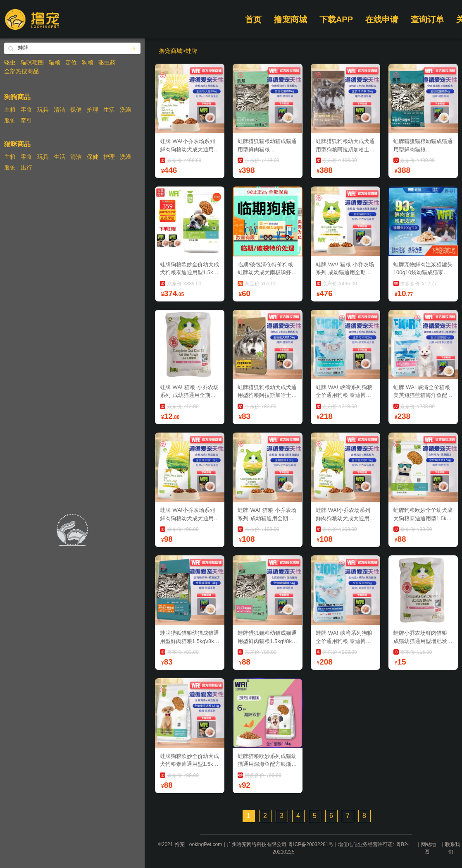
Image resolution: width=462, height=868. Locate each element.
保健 (76, 110)
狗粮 (88, 62)
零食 (26, 110)
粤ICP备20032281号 (311, 844)
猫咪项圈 (32, 62)
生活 (109, 110)
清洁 (60, 110)
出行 (26, 167)
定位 (71, 62)
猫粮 (55, 62)
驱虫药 (107, 62)
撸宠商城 (291, 19)
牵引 (26, 120)
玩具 (43, 110)
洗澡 (126, 110)
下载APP (336, 19)
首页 (253, 19)
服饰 (10, 120)
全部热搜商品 (21, 71)
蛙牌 (191, 51)
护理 (93, 110)
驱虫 (10, 62)
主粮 (10, 110)
